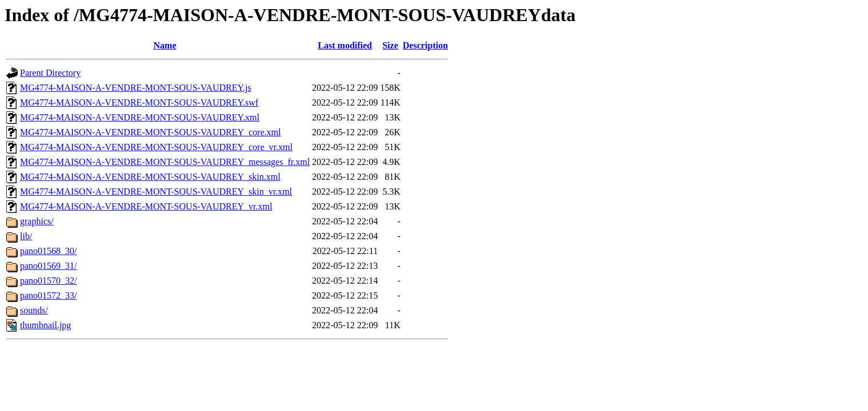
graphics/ (37, 221)
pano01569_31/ (49, 266)
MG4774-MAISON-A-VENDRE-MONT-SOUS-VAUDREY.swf (139, 102)
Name (165, 45)
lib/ (26, 236)
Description (425, 45)
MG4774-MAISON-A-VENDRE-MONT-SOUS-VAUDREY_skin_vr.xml (156, 192)
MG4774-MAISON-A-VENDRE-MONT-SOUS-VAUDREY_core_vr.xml (156, 147)
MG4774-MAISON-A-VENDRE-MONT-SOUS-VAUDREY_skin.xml (150, 177)
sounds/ (34, 310)
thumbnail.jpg (45, 325)
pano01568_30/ (49, 251)
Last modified (345, 45)
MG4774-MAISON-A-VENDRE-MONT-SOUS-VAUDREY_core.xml (150, 132)
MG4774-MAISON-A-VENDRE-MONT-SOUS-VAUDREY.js (136, 88)
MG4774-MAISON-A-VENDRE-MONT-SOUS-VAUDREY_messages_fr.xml (165, 162)
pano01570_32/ (49, 281)
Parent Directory (50, 73)
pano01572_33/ (49, 295)
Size (390, 45)
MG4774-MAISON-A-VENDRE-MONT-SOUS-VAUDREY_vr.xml (146, 206)
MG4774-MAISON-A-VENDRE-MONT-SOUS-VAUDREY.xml (140, 117)
